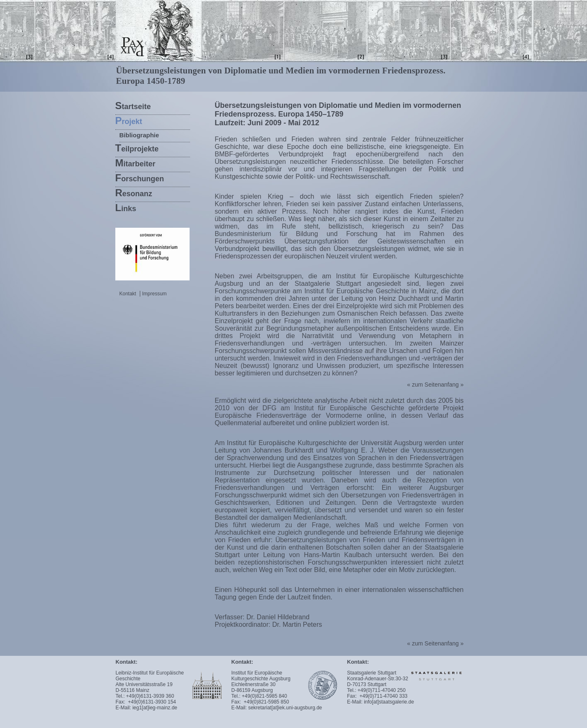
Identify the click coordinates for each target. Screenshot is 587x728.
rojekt (129, 121)
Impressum (152, 294)
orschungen (140, 178)
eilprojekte (137, 148)
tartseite (133, 106)
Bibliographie (139, 135)
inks (126, 208)
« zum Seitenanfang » (435, 385)
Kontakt (128, 294)
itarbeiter (135, 163)
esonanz (134, 193)
